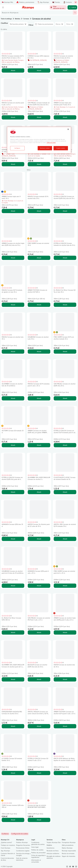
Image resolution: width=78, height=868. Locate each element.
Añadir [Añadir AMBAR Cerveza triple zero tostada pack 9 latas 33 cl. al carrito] (65, 117)
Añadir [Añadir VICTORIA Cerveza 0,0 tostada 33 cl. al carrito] (13, 445)
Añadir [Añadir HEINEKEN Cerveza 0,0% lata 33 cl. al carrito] (13, 539)
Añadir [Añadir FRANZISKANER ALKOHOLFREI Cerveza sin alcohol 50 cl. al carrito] (13, 726)
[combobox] (37, 13)
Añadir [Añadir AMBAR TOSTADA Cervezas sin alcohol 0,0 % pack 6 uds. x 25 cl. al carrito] (65, 726)
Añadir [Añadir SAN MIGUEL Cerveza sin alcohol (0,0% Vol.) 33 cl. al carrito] (65, 398)
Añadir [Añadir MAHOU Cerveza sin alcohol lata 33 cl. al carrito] (13, 351)
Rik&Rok (49, 845)
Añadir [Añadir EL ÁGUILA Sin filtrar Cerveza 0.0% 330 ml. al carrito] (13, 632)
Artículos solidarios (53, 853)
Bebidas (18, 19)
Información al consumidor (36, 861)
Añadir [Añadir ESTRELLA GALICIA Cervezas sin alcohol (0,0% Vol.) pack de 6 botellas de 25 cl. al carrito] (13, 492)
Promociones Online (23, 848)
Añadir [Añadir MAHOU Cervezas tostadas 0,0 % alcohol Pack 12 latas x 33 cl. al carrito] (13, 70)
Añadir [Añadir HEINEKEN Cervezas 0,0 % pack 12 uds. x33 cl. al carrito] (13, 164)
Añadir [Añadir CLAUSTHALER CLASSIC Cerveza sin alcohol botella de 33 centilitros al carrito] (65, 492)
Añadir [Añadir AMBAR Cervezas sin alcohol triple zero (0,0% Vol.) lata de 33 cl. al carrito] (13, 258)
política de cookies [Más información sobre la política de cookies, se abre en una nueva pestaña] (51, 143)
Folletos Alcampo (22, 842)
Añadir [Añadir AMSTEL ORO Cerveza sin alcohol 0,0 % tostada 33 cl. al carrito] (65, 539)
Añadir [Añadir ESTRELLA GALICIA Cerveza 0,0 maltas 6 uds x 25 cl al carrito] (39, 773)
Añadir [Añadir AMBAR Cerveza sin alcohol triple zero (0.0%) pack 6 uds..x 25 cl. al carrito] (65, 632)
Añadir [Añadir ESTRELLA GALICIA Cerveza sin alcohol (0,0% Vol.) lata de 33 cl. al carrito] (65, 211)
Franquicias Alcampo (69, 842)
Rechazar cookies (45, 148)
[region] (39, 140)
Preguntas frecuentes (23, 845)
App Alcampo (5, 851)
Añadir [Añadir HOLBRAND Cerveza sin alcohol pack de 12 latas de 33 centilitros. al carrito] (13, 586)
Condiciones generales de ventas (38, 843)
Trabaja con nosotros (8, 845)
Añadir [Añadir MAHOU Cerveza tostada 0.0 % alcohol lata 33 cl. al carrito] (39, 211)
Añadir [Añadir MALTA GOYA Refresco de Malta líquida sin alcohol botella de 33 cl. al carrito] (65, 773)
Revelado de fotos (53, 851)
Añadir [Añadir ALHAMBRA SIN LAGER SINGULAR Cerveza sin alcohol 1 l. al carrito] (39, 492)
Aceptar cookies (61, 148)
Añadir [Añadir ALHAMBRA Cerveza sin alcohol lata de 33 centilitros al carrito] (13, 398)
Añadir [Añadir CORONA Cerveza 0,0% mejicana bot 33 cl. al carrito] (39, 70)
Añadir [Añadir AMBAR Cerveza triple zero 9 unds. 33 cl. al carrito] (13, 211)
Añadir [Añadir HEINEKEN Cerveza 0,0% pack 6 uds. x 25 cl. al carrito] (39, 586)
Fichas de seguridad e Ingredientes (38, 856)
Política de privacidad (38, 853)
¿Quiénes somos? (6, 842)
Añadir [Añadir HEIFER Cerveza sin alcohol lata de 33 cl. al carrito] (65, 679)
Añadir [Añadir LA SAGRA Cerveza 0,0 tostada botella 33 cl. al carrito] (13, 773)
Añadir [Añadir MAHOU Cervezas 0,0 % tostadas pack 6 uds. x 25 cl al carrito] (39, 398)
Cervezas (26, 19)
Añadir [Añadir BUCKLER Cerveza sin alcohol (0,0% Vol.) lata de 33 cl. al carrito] (39, 679)
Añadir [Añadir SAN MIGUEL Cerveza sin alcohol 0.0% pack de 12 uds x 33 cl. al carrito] (39, 164)
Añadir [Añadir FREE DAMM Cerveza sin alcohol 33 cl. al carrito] (39, 258)
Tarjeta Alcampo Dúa (54, 842)
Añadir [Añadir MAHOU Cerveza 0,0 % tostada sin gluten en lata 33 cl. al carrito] (13, 305)
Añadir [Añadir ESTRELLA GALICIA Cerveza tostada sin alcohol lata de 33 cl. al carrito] (65, 258)
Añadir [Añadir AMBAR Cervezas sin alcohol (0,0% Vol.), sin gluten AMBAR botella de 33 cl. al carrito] (39, 445)
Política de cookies (37, 850)
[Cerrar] (68, 129)
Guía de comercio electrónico (22, 859)
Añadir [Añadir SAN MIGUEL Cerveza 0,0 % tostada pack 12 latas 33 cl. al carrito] (65, 164)
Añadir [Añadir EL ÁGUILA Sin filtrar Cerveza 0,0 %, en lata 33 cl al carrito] (65, 305)
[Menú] (3, 7)
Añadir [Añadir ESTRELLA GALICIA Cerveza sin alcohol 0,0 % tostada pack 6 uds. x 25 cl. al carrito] (65, 445)
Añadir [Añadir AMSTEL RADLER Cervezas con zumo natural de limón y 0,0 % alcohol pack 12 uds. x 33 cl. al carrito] (39, 726)
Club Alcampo (6, 848)
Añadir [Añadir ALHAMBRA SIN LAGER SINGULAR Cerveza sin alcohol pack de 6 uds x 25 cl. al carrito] (13, 679)
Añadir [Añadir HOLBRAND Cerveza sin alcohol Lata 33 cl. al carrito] (39, 351)
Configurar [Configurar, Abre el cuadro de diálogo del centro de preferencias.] (17, 148)
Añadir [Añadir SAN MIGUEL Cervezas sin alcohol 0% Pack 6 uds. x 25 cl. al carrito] (39, 632)
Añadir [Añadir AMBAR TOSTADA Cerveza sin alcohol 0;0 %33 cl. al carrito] (39, 305)
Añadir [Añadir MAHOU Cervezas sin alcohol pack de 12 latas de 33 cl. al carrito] (65, 70)
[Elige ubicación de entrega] (58, 7)
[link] (20, 834)
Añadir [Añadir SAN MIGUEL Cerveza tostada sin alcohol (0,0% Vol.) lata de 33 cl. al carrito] (39, 117)
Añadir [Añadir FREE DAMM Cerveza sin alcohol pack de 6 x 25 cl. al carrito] (65, 586)
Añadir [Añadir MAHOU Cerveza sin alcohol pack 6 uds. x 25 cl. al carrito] (13, 117)
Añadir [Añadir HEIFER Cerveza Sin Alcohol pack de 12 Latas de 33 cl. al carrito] (39, 539)
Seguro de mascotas (69, 856)
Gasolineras (51, 848)
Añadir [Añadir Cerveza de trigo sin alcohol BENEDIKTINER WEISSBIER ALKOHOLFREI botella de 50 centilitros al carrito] (39, 820)
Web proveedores (68, 845)
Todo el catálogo (6, 19)
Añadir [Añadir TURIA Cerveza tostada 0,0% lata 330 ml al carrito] (13, 820)
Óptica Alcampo (67, 848)
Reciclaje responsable (69, 851)
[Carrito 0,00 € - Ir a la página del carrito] (72, 7)
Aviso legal (35, 847)
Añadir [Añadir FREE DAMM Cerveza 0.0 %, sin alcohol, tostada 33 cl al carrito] (65, 351)
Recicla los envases (68, 853)
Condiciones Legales (23, 851)
